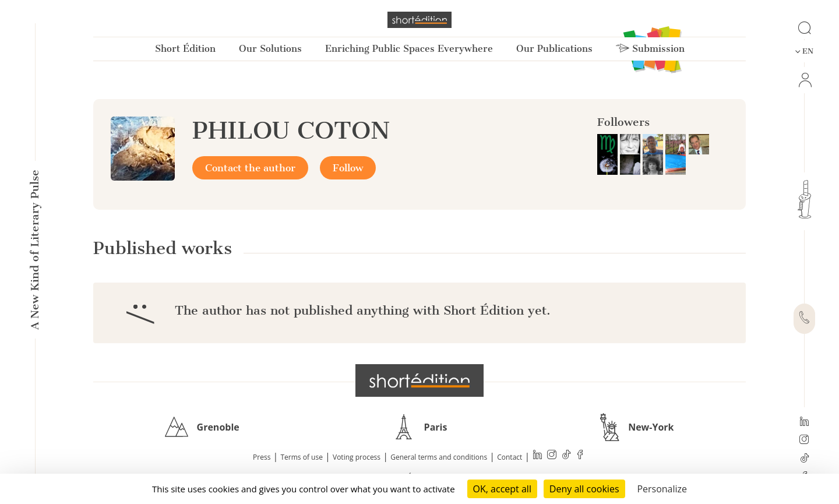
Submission (650, 49)
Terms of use (302, 457)
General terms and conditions (439, 457)
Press (262, 457)
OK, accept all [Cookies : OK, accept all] (502, 489)
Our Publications (554, 49)
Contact (510, 457)
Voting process (357, 457)
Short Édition (185, 49)
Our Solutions (270, 49)
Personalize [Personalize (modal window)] (662, 489)
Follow (348, 168)
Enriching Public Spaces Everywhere (409, 49)
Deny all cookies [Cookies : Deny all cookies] (584, 489)
